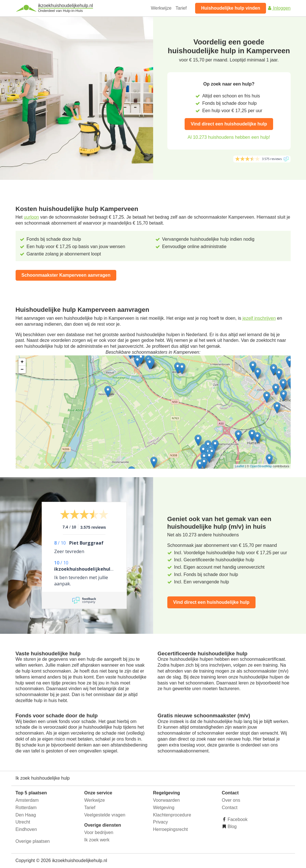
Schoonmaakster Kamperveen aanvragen (66, 275)
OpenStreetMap (261, 466)
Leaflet (239, 466)
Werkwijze (161, 8)
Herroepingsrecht (171, 829)
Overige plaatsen (33, 841)
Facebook (237, 819)
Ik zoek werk (97, 840)
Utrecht (23, 822)
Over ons (231, 800)
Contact (230, 808)
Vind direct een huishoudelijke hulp (229, 124)
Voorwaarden (166, 800)
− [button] (22, 370)
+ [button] (22, 362)
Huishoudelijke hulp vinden (231, 8)
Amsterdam (27, 800)
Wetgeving (164, 808)
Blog (231, 827)
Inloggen (279, 8)
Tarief (181, 8)
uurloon (31, 217)
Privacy (161, 822)
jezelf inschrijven (259, 318)
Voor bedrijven (99, 832)
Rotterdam (26, 808)
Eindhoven (26, 829)
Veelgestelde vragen (105, 815)
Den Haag (26, 815)
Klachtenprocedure (172, 815)
